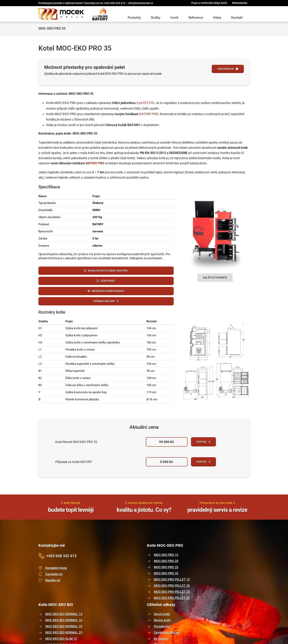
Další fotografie (215, 278)
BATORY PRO (149, 114)
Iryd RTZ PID (145, 103)
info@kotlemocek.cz (141, 3)
